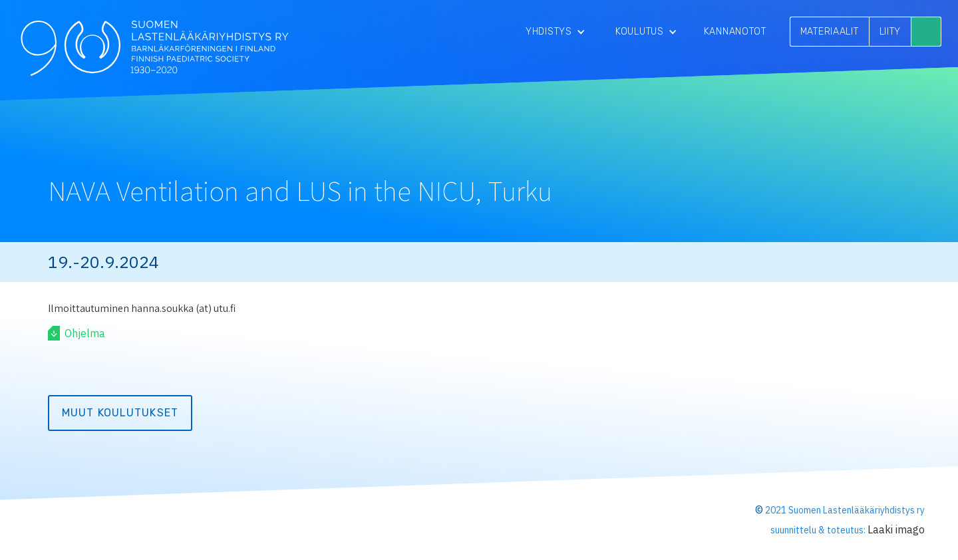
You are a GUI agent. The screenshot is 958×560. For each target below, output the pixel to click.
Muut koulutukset (120, 413)
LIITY (890, 32)
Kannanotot (735, 32)
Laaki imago (896, 529)
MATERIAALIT (830, 32)
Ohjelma (85, 333)
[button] (556, 32)
